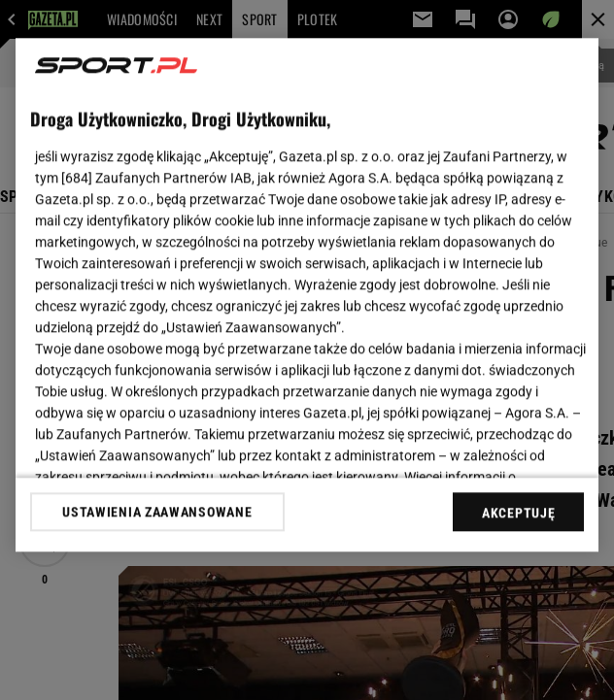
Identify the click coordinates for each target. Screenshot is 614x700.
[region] (307, 295)
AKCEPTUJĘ (518, 513)
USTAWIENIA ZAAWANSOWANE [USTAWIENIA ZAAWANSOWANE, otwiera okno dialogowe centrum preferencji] (157, 512)
